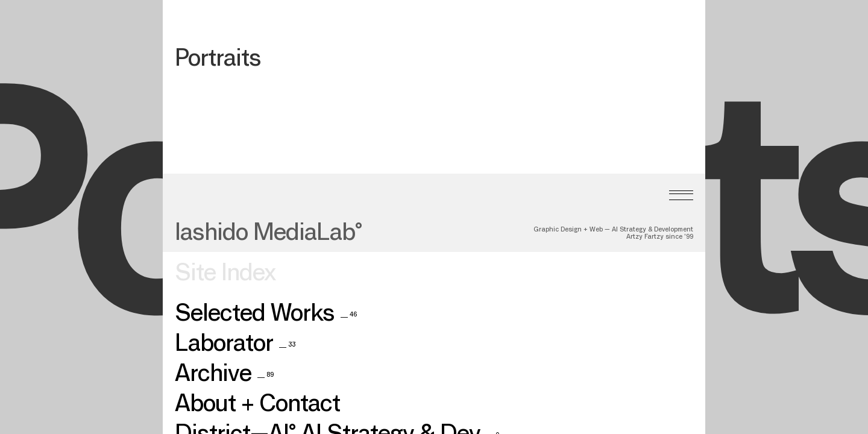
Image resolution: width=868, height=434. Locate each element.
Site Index (225, 248)
